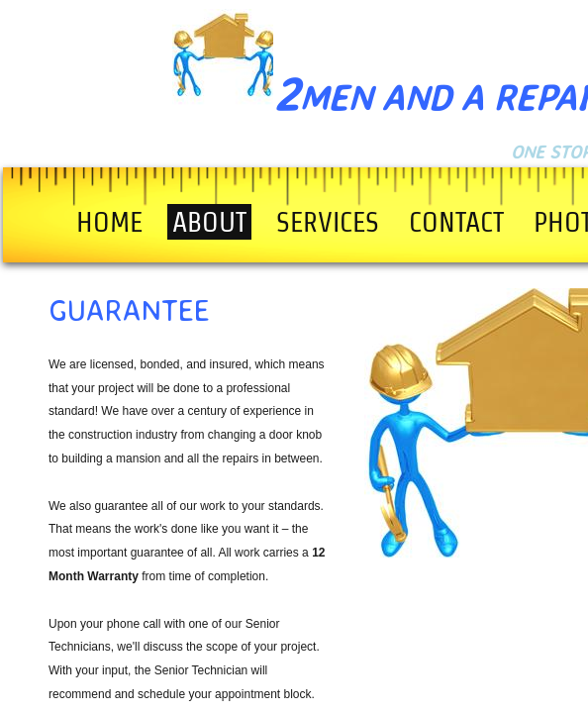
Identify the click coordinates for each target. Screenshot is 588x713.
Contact (456, 222)
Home (109, 222)
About (209, 222)
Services (328, 222)
